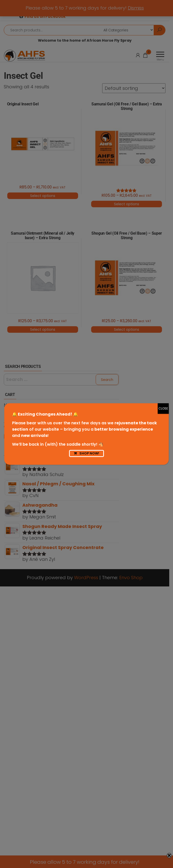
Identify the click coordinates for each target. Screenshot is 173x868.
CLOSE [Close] (163, 408)
